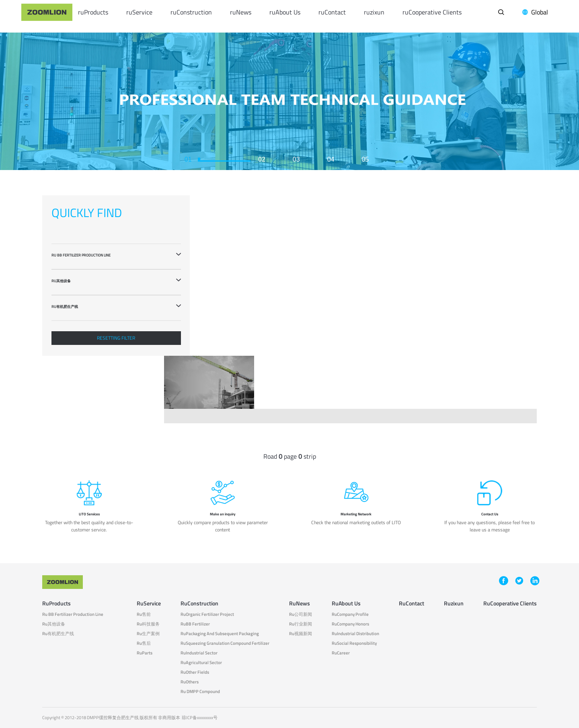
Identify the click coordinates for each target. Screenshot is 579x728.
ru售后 (144, 643)
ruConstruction (191, 12)
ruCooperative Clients (432, 12)
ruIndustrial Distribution (355, 634)
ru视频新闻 (301, 634)
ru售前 (144, 614)
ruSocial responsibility (354, 643)
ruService (139, 12)
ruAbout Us (285, 12)
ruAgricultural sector (201, 663)
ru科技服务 (148, 624)
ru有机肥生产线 (58, 634)
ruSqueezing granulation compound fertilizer (225, 643)
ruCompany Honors (350, 624)
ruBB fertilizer (195, 624)
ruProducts (93, 12)
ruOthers (190, 682)
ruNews (241, 12)
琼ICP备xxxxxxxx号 (200, 718)
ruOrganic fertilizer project (207, 614)
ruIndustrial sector (199, 653)
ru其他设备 (54, 624)
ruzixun (374, 12)
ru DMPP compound (200, 692)
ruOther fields (195, 672)
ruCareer (341, 653)
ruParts (145, 653)
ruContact (332, 12)
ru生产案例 (148, 634)
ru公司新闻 (301, 614)
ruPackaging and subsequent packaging (220, 634)
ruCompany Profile (350, 614)
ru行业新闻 (301, 624)
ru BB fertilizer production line (73, 614)
